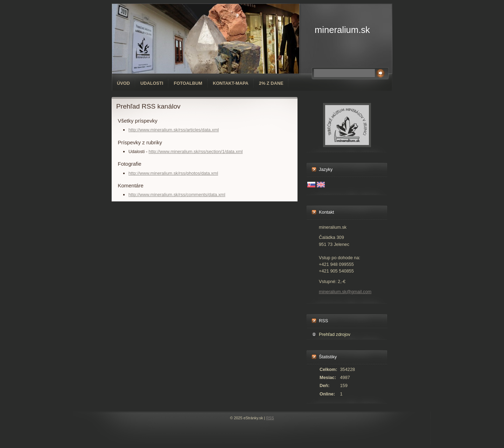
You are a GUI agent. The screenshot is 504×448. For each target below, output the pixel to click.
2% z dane (271, 83)
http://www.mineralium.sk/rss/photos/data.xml (173, 173)
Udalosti (152, 83)
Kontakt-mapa (231, 83)
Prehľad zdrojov (335, 334)
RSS (270, 418)
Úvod (123, 83)
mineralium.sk (342, 30)
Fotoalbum (188, 83)
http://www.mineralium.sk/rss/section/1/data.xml (196, 151)
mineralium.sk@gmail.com (345, 292)
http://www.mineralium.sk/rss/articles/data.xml (174, 130)
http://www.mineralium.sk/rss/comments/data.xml (177, 195)
